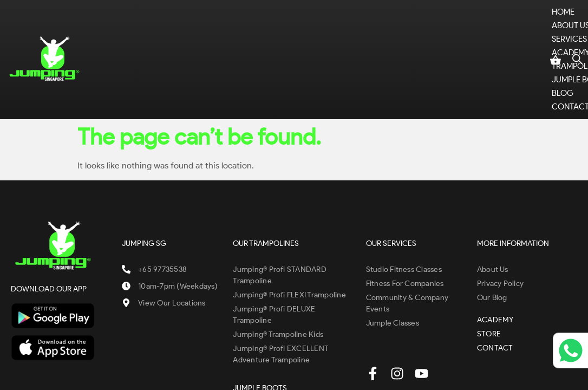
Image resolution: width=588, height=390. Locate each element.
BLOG (474, 24)
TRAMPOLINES (345, 24)
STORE (512, 24)
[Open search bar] (577, 29)
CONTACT (118, 38)
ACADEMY (280, 24)
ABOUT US (161, 24)
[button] (161, 25)
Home (110, 24)
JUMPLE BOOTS (420, 24)
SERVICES (223, 24)
